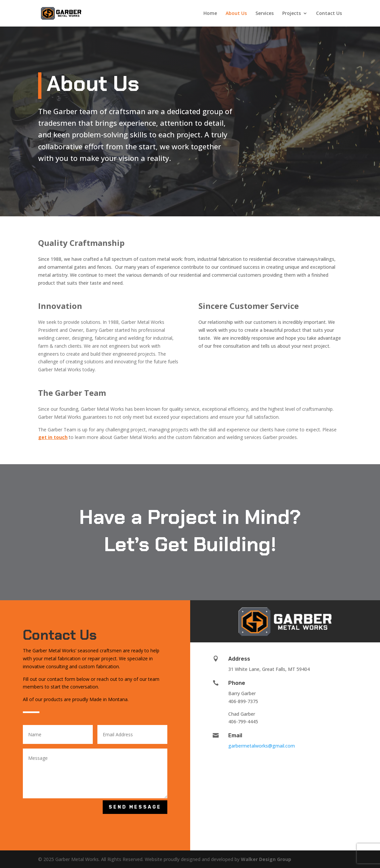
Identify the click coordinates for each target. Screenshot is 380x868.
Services (265, 14)
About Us (236, 14)
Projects (292, 14)
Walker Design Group (266, 859)
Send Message (135, 807)
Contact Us (329, 14)
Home (210, 14)
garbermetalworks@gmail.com (262, 746)
